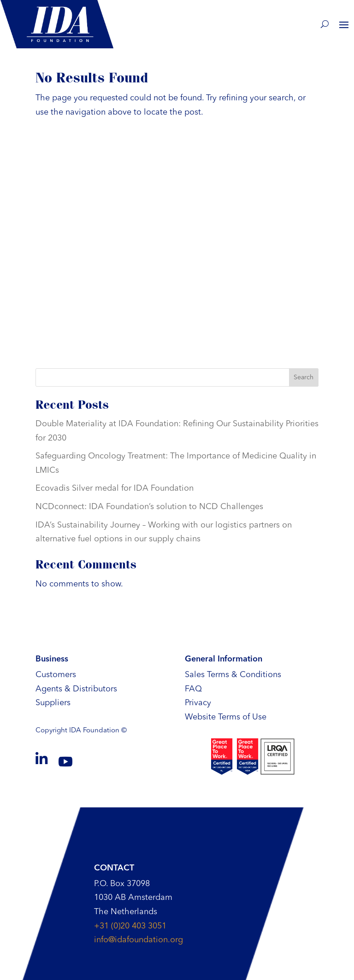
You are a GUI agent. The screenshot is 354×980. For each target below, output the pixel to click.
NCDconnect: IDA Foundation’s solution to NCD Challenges (149, 507)
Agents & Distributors (76, 689)
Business (52, 659)
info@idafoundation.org (139, 940)
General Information (224, 659)
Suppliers (53, 703)
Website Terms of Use (226, 717)
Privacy (198, 703)
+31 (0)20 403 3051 (130, 926)
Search (304, 377)
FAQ (193, 689)
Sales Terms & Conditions (233, 675)
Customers (56, 675)
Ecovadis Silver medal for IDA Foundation (115, 488)
